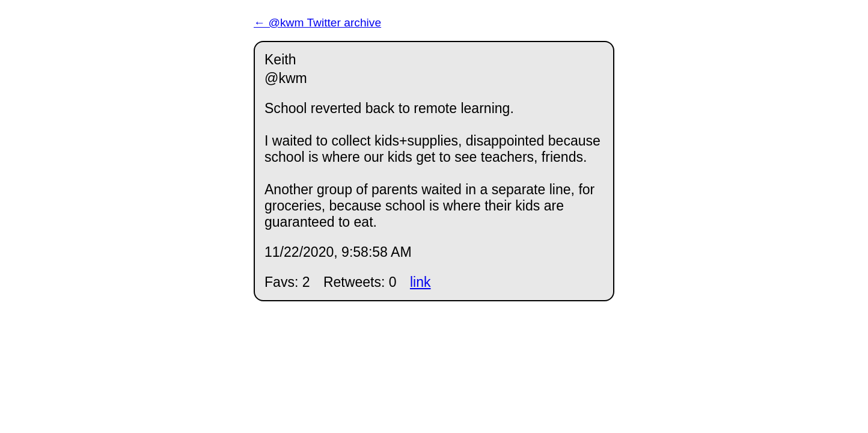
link (420, 282)
